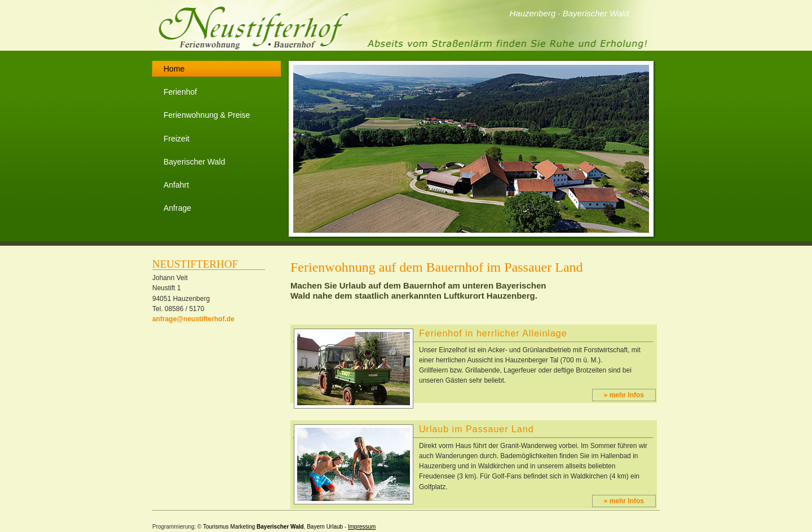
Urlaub (335, 527)
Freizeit (176, 139)
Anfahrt (176, 185)
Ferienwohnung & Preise (207, 115)
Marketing (242, 527)
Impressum (362, 527)
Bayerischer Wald (194, 162)
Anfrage (177, 208)
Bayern (316, 527)
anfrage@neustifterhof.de (193, 319)
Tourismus (216, 527)
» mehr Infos (624, 395)
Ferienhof (180, 92)
